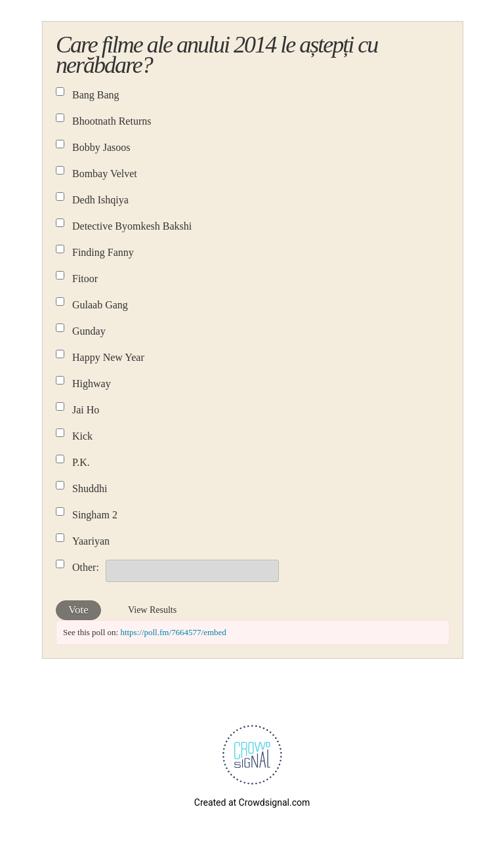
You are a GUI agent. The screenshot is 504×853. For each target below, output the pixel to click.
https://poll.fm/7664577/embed (173, 632)
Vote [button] (78, 610)
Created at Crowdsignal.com (252, 802)
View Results (152, 610)
